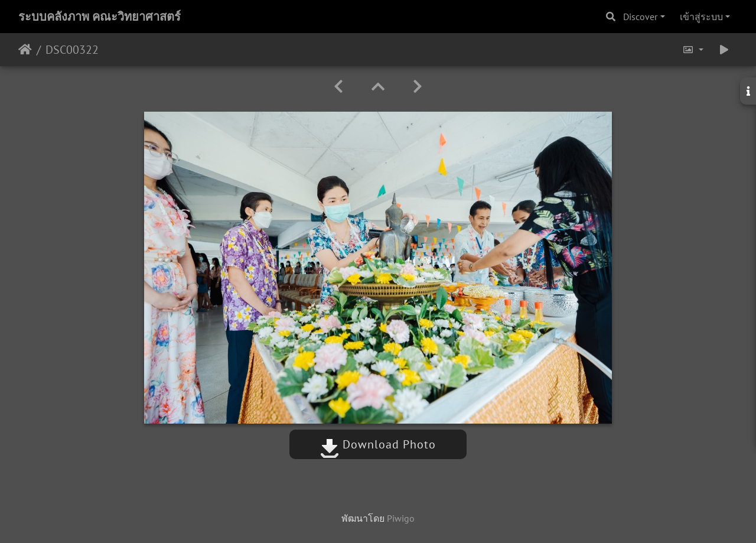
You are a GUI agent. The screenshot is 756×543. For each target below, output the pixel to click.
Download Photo (378, 444)
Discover (640, 17)
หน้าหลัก (25, 50)
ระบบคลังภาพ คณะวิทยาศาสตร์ (100, 17)
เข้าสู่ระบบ (701, 17)
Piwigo (401, 518)
